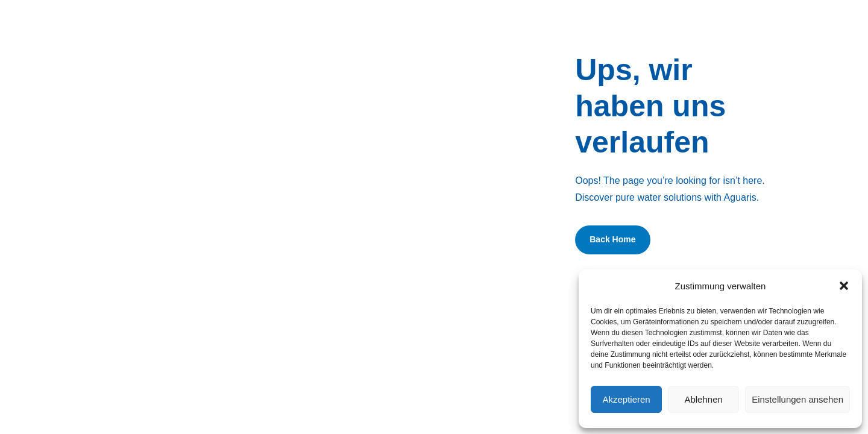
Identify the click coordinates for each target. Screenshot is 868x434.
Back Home (612, 239)
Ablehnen (703, 399)
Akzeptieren (626, 399)
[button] (844, 286)
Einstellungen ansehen (797, 399)
